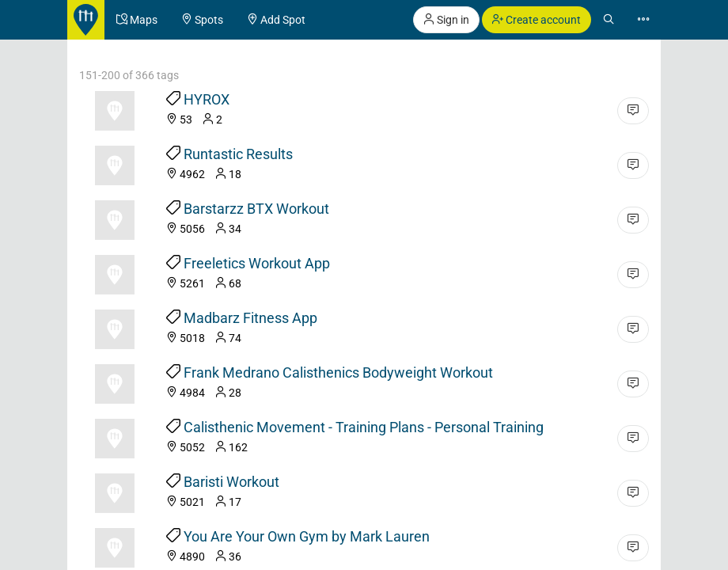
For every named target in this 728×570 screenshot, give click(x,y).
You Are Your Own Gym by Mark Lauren (307, 536)
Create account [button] (537, 20)
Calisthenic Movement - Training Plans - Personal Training (364, 427)
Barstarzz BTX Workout (256, 209)
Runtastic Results (238, 154)
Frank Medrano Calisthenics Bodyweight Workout (338, 372)
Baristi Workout (231, 482)
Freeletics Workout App (257, 263)
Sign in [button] (446, 20)
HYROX (207, 99)
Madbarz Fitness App (250, 318)
